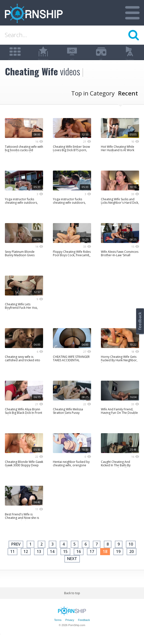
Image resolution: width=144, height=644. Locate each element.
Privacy (70, 628)
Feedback (84, 628)
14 (52, 559)
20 (132, 559)
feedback (140, 321)
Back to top (72, 600)
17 (92, 559)
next (72, 566)
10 (131, 552)
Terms (58, 628)
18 (105, 559)
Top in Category (93, 101)
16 (79, 559)
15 (65, 559)
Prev (16, 552)
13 (39, 559)
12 (26, 559)
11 (12, 559)
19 (118, 559)
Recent (128, 101)
